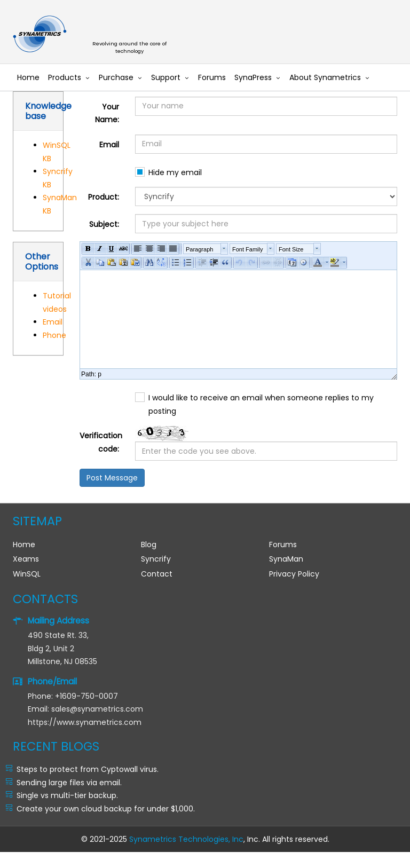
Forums (212, 77)
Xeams (26, 559)
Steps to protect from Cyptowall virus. (88, 769)
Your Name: (107, 113)
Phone (54, 335)
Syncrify (156, 559)
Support (166, 77)
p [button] (100, 374)
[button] (88, 249)
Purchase (116, 77)
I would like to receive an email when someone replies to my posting (261, 404)
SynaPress (253, 77)
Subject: (104, 224)
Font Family (247, 249)
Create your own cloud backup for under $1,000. (106, 809)
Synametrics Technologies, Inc (186, 839)
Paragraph (199, 249)
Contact (157, 574)
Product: (104, 197)
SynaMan (286, 559)
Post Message (112, 478)
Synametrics (136, 34)
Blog (149, 545)
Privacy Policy (294, 574)
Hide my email (175, 172)
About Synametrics (325, 77)
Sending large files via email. (69, 783)
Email (53, 322)
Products (65, 77)
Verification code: (101, 442)
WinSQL (27, 574)
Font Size (291, 249)
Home (28, 77)
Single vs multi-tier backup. (67, 795)
